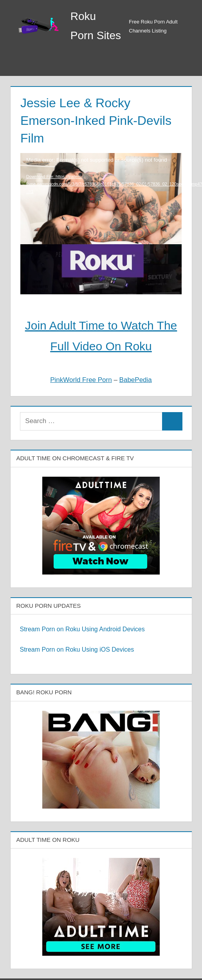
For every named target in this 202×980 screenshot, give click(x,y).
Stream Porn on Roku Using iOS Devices (77, 649)
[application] (101, 185)
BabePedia (136, 380)
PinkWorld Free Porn (81, 380)
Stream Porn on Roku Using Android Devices (82, 629)
